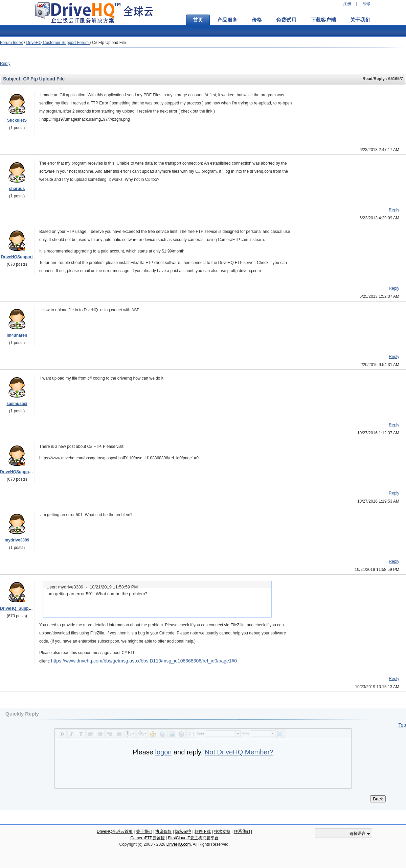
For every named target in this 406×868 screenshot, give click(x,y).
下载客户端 (323, 20)
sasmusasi (17, 404)
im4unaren (17, 335)
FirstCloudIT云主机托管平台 (193, 838)
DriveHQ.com (179, 844)
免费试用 (286, 20)
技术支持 (222, 831)
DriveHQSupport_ (17, 472)
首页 (198, 20)
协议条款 (163, 831)
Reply (5, 64)
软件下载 (203, 831)
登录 (367, 4)
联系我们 (242, 831)
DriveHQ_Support (17, 608)
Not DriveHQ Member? (239, 752)
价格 (257, 20)
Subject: (13, 79)
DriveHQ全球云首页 (115, 831)
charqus (17, 189)
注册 (347, 4)
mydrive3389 (17, 540)
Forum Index (11, 43)
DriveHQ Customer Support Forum (58, 43)
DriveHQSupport (17, 257)
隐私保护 (183, 831)
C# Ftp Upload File (109, 43)
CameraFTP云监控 (147, 838)
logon (163, 752)
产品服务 (227, 20)
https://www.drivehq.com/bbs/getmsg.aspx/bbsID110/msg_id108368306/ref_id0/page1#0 (144, 661)
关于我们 (360, 20)
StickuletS (17, 120)
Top (402, 725)
